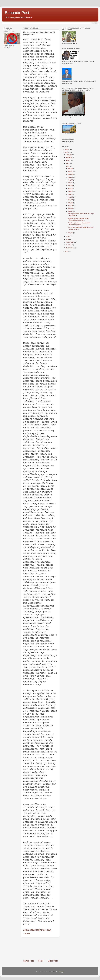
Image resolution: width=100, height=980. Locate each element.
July (68, 239)
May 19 (71, 197)
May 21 (71, 200)
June (68, 236)
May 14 (71, 186)
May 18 (71, 194)
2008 (66, 149)
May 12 (71, 183)
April (68, 163)
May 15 (71, 188)
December (70, 248)
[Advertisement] (40, 948)
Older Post (53, 961)
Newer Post (28, 961)
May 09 (71, 174)
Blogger (62, 972)
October (69, 245)
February (69, 158)
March (69, 160)
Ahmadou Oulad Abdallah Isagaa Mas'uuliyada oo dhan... (78, 219)
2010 (66, 251)
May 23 (71, 206)
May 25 (71, 211)
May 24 (71, 208)
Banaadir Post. (18, 13)
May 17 (71, 191)
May (68, 166)
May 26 (71, 233)
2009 (66, 152)
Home (41, 961)
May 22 (71, 203)
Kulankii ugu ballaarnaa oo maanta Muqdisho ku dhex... (79, 224)
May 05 (71, 171)
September (70, 242)
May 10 (71, 177)
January (69, 155)
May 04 (71, 169)
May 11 (71, 180)
